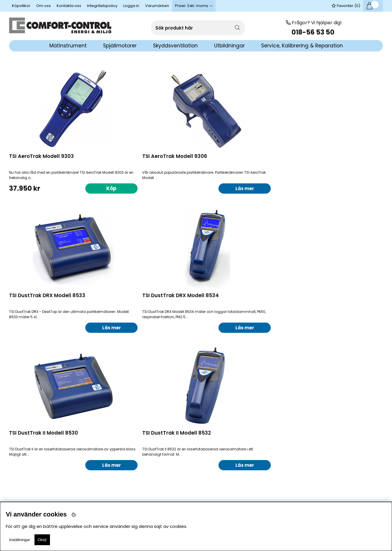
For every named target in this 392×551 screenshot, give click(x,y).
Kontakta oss (69, 6)
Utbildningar (229, 46)
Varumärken (157, 6)
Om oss (44, 6)
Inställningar (20, 540)
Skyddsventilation (175, 46)
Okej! (42, 540)
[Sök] (198, 28)
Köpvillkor (21, 6)
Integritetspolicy (102, 6)
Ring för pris (81, 463)
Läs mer (175, 188)
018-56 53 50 (314, 32)
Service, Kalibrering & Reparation (302, 46)
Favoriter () (346, 6)
